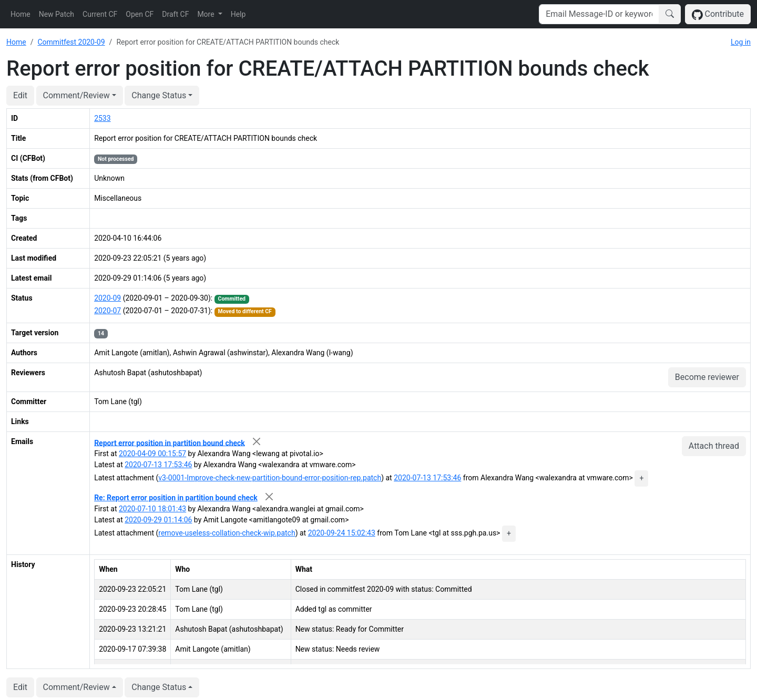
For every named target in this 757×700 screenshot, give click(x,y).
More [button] (207, 14)
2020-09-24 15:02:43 (342, 533)
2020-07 (108, 311)
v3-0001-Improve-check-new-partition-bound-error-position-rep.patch (270, 478)
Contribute (718, 14)
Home (21, 14)
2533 (102, 118)
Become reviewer (707, 377)
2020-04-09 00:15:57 (152, 454)
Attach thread (714, 446)
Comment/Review (76, 95)
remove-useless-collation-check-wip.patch (227, 533)
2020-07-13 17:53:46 (158, 465)
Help (238, 14)
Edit (20, 95)
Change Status (159, 95)
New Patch (57, 14)
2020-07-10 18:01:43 (152, 509)
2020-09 (108, 298)
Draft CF (175, 14)
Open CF (140, 14)
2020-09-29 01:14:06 (158, 520)
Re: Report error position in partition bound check (176, 498)
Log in (741, 42)
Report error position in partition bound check (170, 442)
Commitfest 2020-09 (71, 42)
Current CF (100, 14)
